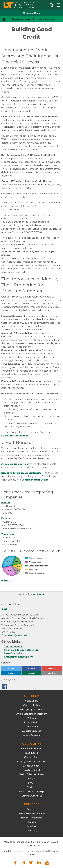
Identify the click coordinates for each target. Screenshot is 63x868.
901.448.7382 (34, 845)
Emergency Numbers (31, 710)
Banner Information (31, 749)
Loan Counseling (14, 653)
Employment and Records (32, 761)
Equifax (6, 503)
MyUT (31, 783)
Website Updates (31, 731)
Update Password (32, 735)
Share (35, 669)
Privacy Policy (32, 722)
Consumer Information (15, 435)
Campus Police (31, 705)
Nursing (31, 826)
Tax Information (13, 646)
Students (32, 787)
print (52, 673)
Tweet (14, 669)
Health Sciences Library (32, 774)
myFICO (6, 580)
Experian (6, 518)
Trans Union (8, 534)
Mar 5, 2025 (38, 594)
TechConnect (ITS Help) (31, 791)
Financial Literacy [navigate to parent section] (21, 19)
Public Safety (31, 727)
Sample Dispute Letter (35, 480)
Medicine (32, 822)
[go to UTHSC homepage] (3, 19)
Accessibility (32, 701)
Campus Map (32, 757)
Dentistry (31, 809)
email (31, 673)
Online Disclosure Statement (31, 714)
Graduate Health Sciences (32, 813)
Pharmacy (31, 831)
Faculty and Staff (32, 770)
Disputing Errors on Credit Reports (22, 473)
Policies (31, 718)
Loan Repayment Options (19, 657)
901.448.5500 (51, 842)
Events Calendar (31, 766)
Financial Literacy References (21, 650)
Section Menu (31, 13)
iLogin (32, 779)
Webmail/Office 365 (31, 796)
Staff (4, 609)
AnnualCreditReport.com (16, 464)
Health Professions (31, 818)
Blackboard (32, 753)
